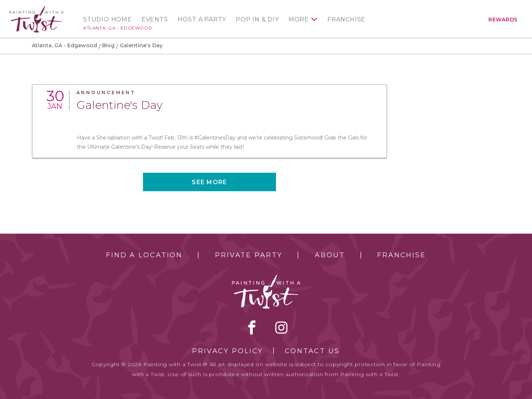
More (299, 20)
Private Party (249, 255)
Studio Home (108, 20)
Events (155, 20)
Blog (108, 45)
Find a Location (144, 255)
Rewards (503, 20)
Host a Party (202, 20)
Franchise (346, 20)
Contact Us (312, 351)
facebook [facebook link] (252, 327)
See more (209, 182)
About (330, 255)
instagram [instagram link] (281, 327)
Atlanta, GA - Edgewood (118, 28)
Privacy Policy (228, 351)
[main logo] (36, 9)
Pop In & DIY (257, 20)
